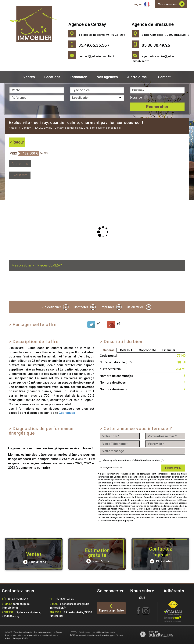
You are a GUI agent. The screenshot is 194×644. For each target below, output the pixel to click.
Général (108, 350)
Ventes (29, 77)
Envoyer (173, 468)
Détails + (126, 350)
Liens (54, 635)
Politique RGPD (20, 638)
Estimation (78, 77)
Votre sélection (168, 4)
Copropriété (147, 350)
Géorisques (67, 413)
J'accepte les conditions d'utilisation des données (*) (133, 460)
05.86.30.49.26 (65, 599)
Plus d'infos (34, 562)
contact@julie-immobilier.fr (97, 56)
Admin (8, 638)
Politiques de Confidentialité (154, 518)
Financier (169, 350)
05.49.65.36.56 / (18, 599)
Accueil (13, 128)
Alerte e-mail (138, 77)
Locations (52, 77)
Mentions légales (26, 635)
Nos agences (107, 77)
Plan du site (11, 635)
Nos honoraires (43, 635)
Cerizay (26, 128)
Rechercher (157, 107)
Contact (164, 77)
